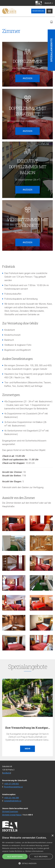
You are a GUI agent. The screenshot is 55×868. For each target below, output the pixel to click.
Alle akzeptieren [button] (15, 856)
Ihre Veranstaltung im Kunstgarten (29, 728)
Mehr (27, 749)
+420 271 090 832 (11, 784)
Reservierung (38, 11)
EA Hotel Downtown (10, 812)
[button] (27, 863)
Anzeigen (27, 78)
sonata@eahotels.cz (13, 801)
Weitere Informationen (34, 851)
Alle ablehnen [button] (41, 856)
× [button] (52, 836)
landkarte (7, 773)
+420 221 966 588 (11, 798)
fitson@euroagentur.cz (13, 787)
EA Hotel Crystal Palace (12, 815)
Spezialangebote (51, 50)
